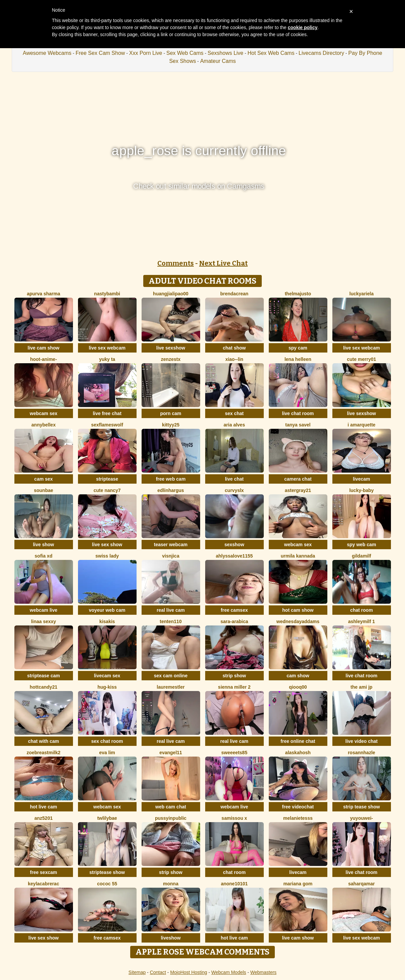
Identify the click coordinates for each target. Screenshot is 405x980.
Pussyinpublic (171, 818)
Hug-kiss (107, 687)
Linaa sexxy (44, 621)
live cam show (44, 348)
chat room (361, 610)
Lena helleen (298, 359)
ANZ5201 (44, 818)
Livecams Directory (321, 53)
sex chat (234, 413)
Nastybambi (107, 294)
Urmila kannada (298, 556)
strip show (234, 676)
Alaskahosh (298, 753)
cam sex (43, 479)
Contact (158, 972)
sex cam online (171, 676)
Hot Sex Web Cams (271, 53)
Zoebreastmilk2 (43, 753)
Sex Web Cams (185, 53)
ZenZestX (171, 359)
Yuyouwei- (361, 818)
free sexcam (44, 872)
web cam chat (171, 807)
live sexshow (171, 348)
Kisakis (107, 621)
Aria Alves (234, 425)
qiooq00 (298, 687)
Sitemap (137, 972)
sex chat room (107, 741)
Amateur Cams (218, 61)
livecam (361, 479)
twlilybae (107, 818)
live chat (234, 479)
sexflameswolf (107, 425)
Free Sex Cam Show (100, 53)
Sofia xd (44, 556)
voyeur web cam (107, 610)
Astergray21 (298, 490)
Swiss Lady (107, 556)
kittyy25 (171, 425)
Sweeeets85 (234, 753)
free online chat (298, 741)
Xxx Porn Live (146, 53)
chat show (234, 348)
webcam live (44, 610)
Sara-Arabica (234, 621)
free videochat (298, 807)
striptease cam (44, 676)
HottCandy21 (44, 687)
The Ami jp (361, 687)
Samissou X (234, 818)
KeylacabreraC (43, 884)
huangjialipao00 (171, 294)
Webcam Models (229, 972)
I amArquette (361, 425)
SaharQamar (361, 884)
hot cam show (298, 610)
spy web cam (361, 545)
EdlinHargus (171, 490)
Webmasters (263, 972)
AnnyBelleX (44, 425)
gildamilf (361, 556)
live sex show (107, 545)
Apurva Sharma (44, 294)
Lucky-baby (361, 490)
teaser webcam (171, 545)
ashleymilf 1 (361, 621)
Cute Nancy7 (107, 490)
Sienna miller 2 (234, 687)
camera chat (298, 479)
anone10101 (234, 884)
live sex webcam (107, 348)
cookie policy (303, 27)
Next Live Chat (223, 263)
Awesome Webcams (47, 53)
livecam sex (107, 676)
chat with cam (44, 741)
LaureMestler (171, 687)
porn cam (171, 413)
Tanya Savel (298, 425)
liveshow (171, 938)
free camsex (234, 610)
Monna (171, 884)
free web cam (171, 479)
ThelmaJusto (298, 294)
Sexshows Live (225, 53)
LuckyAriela (361, 294)
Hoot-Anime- (44, 359)
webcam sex (44, 413)
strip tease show (361, 807)
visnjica (171, 556)
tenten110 (171, 621)
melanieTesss (298, 818)
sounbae (44, 490)
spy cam (298, 348)
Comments (176, 263)
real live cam (171, 610)
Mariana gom (298, 884)
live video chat (361, 741)
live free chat (107, 413)
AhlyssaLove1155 (234, 556)
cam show (298, 676)
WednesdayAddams (298, 621)
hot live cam (44, 807)
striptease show (107, 872)
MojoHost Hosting (189, 972)
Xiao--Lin (234, 359)
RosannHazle (361, 753)
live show (43, 545)
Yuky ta (107, 359)
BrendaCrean (234, 294)
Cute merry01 (361, 359)
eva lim (107, 753)
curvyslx (234, 490)
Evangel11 (171, 753)
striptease (107, 479)
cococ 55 (107, 884)
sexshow (234, 545)
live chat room (298, 413)
